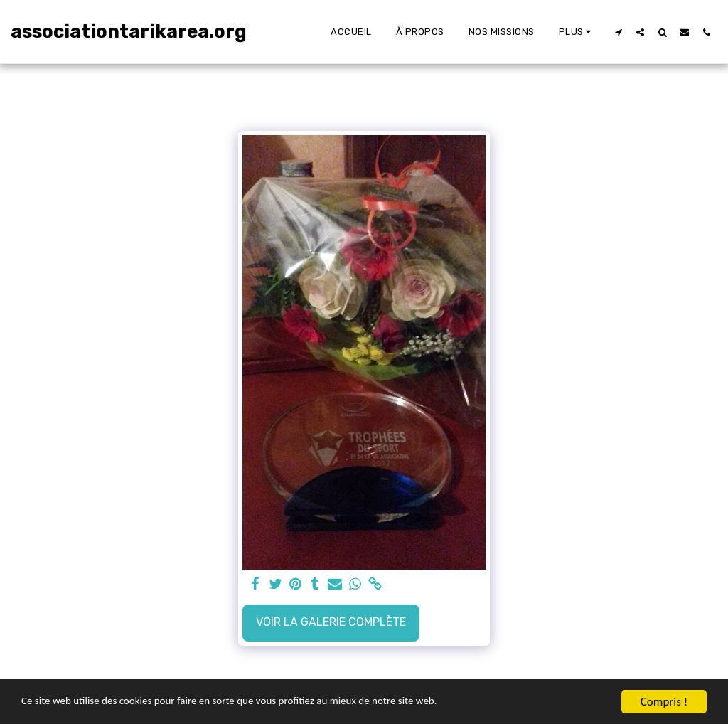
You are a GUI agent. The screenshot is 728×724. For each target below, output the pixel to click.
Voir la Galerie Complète (331, 622)
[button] (618, 32)
